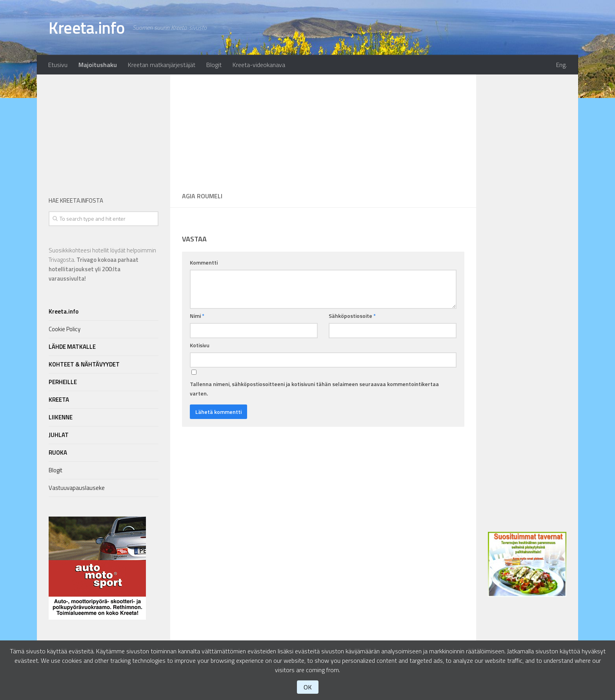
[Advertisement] (323, 129)
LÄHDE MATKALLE (72, 347)
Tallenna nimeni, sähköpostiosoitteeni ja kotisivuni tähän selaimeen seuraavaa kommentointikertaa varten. (314, 389)
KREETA (59, 400)
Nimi (197, 316)
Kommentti (204, 262)
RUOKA (58, 452)
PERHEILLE (63, 382)
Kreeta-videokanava (259, 65)
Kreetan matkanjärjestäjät (162, 65)
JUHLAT (59, 435)
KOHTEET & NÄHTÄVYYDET (84, 364)
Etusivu (58, 65)
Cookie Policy (65, 329)
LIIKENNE (61, 417)
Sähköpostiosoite (352, 316)
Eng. (561, 65)
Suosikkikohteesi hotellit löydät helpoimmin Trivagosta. (102, 264)
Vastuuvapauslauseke (77, 488)
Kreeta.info (87, 27)
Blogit (214, 65)
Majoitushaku (98, 65)
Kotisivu (200, 345)
